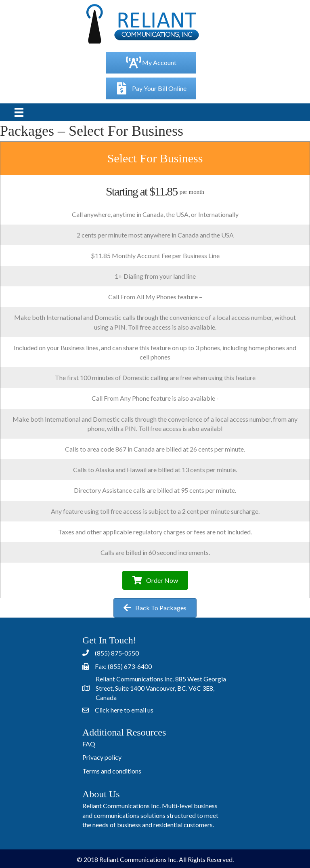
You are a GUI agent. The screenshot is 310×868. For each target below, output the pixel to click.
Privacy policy (102, 757)
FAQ (89, 744)
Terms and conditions (112, 771)
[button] (155, 580)
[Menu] (19, 112)
